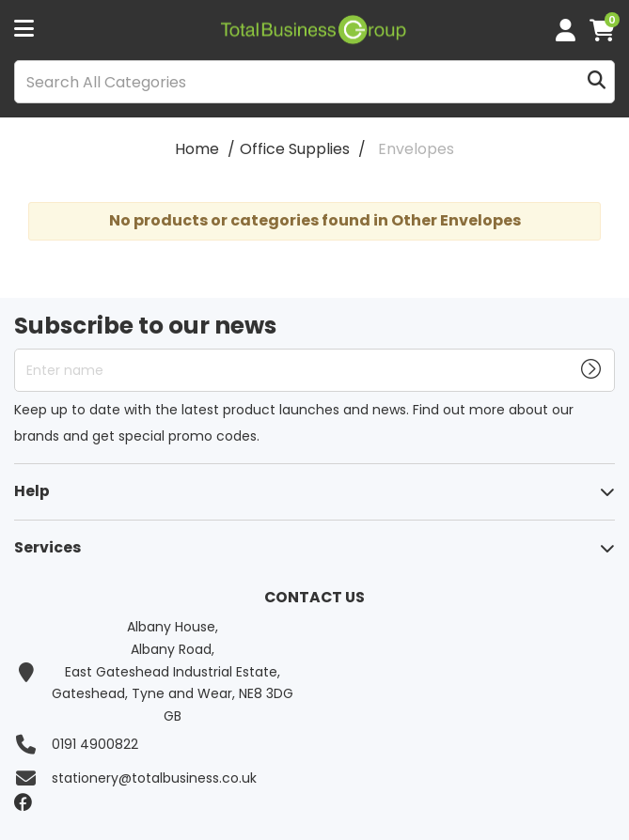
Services (47, 547)
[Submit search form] (597, 82)
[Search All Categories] (314, 82)
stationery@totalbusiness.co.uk (154, 778)
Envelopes (416, 149)
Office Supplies (295, 149)
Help (32, 491)
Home (197, 149)
